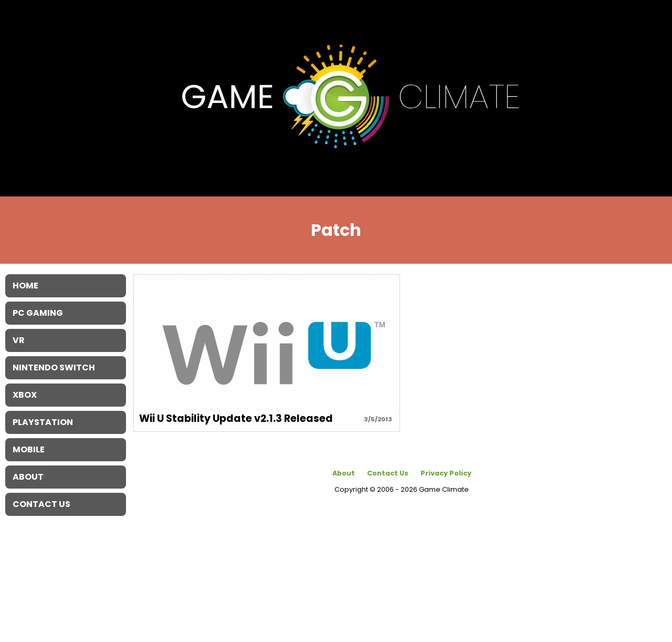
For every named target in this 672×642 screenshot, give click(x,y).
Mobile (29, 449)
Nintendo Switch (54, 367)
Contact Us (388, 473)
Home (25, 286)
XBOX (25, 395)
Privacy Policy (446, 473)
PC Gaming (38, 313)
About (344, 473)
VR (19, 340)
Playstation (43, 422)
